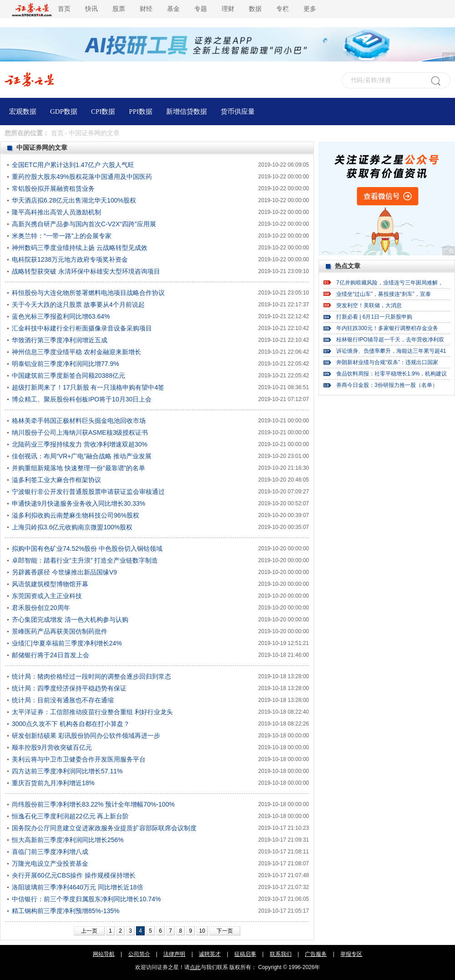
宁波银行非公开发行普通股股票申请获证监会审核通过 (88, 492)
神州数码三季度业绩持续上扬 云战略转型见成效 (80, 248)
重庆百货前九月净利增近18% (53, 783)
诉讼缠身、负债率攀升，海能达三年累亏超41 (391, 351)
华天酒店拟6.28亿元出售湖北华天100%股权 (74, 200)
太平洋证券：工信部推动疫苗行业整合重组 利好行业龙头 (92, 712)
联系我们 (281, 954)
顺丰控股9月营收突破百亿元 (52, 747)
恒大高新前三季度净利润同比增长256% (68, 840)
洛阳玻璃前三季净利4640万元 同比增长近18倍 (78, 887)
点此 (195, 967)
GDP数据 (64, 112)
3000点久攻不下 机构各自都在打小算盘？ (71, 724)
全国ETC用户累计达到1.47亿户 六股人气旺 (73, 165)
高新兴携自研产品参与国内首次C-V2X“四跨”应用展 (84, 224)
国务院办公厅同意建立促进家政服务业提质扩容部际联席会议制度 (104, 828)
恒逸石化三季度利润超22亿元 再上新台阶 (70, 816)
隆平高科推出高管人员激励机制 (56, 212)
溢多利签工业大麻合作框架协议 (56, 480)
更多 (310, 9)
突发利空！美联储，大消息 (369, 305)
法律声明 (174, 954)
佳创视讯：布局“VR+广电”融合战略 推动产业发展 (82, 456)
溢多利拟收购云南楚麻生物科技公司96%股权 (76, 515)
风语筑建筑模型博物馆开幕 (50, 584)
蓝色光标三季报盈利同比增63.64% (61, 316)
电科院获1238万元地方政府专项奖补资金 (70, 259)
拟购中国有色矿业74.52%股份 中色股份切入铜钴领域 (87, 548)
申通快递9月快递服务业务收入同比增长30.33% (78, 503)
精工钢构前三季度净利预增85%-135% (66, 911)
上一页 (89, 931)
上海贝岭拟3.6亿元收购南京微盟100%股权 (72, 527)
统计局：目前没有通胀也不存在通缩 (63, 700)
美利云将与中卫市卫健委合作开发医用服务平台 (79, 759)
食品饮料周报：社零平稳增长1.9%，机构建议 (392, 374)
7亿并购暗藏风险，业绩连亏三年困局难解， (390, 283)
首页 (64, 9)
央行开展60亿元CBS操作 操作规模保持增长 (74, 875)
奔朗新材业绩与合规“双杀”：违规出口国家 (387, 362)
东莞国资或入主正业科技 (47, 596)
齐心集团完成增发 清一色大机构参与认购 (70, 619)
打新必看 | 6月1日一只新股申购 (374, 317)
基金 (173, 9)
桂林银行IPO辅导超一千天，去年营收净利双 (390, 340)
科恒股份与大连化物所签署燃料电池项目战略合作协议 (88, 293)
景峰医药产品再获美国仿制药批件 (60, 631)
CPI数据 (103, 112)
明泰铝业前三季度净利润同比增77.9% (66, 364)
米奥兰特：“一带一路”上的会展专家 (62, 236)
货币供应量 (238, 112)
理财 (228, 9)
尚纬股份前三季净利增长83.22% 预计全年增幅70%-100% (93, 804)
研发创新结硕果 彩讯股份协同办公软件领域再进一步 (86, 736)
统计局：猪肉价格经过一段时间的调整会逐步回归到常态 (91, 676)
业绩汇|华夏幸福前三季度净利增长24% (67, 643)
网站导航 (104, 954)
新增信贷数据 (187, 112)
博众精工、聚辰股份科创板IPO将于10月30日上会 (82, 399)
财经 (146, 9)
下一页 (225, 931)
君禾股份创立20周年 (41, 608)
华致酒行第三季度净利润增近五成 (60, 340)
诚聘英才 (210, 954)
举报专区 (351, 954)
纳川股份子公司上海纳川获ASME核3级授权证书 (80, 432)
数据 (255, 9)
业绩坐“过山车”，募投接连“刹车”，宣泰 (384, 294)
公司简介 (139, 954)
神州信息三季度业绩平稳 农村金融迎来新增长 (76, 352)
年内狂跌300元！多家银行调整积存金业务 (387, 328)
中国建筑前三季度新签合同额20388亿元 (68, 376)
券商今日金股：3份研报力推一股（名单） (387, 385)
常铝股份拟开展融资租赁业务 (53, 188)
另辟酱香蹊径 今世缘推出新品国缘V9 (64, 572)
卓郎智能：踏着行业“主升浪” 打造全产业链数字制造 (85, 560)
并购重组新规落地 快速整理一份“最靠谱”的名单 (78, 468)
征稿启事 (245, 954)
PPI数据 (141, 112)
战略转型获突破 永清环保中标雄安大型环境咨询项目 (86, 271)
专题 (201, 9)
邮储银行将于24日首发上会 (51, 655)
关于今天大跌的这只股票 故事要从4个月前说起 (78, 305)
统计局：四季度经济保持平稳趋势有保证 (69, 688)
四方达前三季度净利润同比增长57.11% (67, 771)
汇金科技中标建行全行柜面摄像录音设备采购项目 (82, 328)
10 (202, 931)
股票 (119, 9)
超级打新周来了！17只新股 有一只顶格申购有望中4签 (88, 387)
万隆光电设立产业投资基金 (50, 863)
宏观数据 (23, 112)
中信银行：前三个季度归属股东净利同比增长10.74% (86, 899)
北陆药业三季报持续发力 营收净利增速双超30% (80, 444)
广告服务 (316, 954)
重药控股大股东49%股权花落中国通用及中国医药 (82, 177)
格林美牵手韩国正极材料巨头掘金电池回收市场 (79, 421)
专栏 (283, 9)
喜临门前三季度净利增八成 (50, 852)
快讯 (91, 9)
